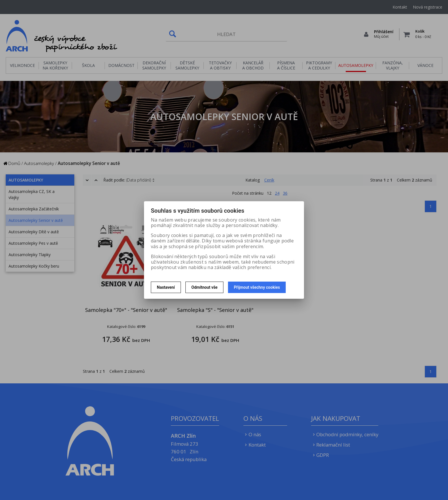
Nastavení (166, 287)
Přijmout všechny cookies (257, 287)
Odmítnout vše (205, 287)
